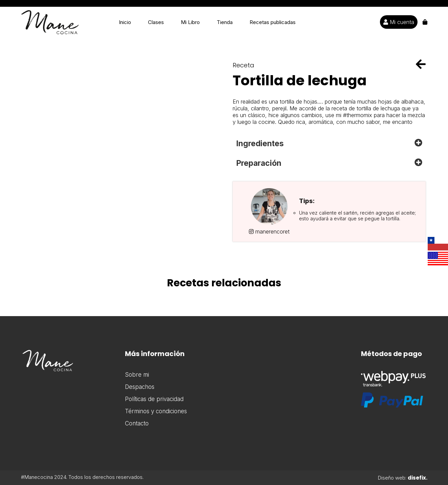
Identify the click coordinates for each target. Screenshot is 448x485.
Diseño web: (403, 478)
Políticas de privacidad (154, 399)
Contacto (137, 423)
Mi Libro (190, 22)
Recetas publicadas (273, 22)
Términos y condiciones (156, 411)
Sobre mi (137, 375)
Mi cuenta (399, 22)
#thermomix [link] (358, 115)
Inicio (125, 22)
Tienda (225, 22)
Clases (156, 22)
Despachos (140, 387)
